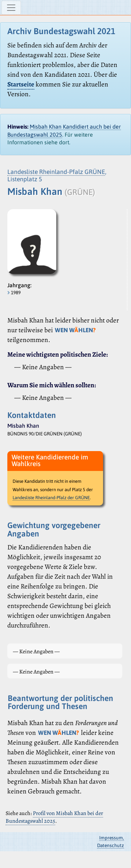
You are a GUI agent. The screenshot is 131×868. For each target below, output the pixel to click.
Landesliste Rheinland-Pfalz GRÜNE (56, 172)
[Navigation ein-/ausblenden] (11, 8)
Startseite (21, 84)
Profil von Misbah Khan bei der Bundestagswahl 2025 (54, 817)
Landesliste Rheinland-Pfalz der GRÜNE (51, 498)
